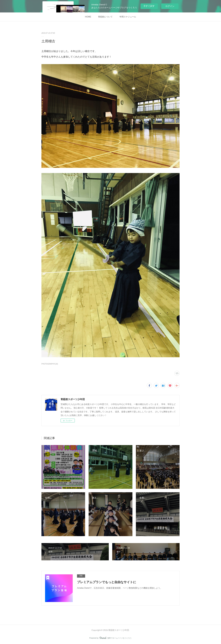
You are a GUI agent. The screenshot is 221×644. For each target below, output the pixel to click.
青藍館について (105, 17)
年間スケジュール (128, 17)
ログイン (170, 6)
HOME (88, 17)
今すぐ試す (149, 6)
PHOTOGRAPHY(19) (50, 364)
